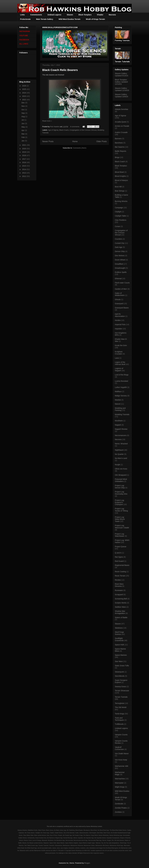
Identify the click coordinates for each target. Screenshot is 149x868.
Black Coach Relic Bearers (60, 70)
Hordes (118, 320)
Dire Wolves (120, 256)
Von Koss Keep (121, 760)
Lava (117, 358)
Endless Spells (121, 272)
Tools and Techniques (119, 719)
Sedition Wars (120, 607)
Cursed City (120, 243)
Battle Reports (121, 151)
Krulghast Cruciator (119, 353)
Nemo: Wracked (121, 444)
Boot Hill (118, 187)
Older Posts (102, 141)
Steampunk (119, 672)
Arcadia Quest (121, 122)
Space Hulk (119, 645)
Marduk (118, 400)
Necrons (112, 15)
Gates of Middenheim (120, 294)
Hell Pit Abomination (120, 315)
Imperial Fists (120, 324)
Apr (23, 130)
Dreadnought (120, 268)
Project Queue (121, 547)
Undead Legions (54, 15)
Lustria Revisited (121, 381)
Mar (23, 134)
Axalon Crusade (121, 132)
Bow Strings (120, 191)
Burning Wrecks (121, 201)
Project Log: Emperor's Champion (120, 502)
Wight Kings (120, 787)
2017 (24, 159)
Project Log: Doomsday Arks (121, 493)
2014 (24, 169)
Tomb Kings (120, 714)
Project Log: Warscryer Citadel (122, 527)
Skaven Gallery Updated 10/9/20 (121, 95)
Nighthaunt (119, 450)
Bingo (117, 157)
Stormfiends (120, 676)
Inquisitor (118, 329)
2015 (24, 166)
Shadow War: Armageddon (120, 612)
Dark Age (119, 247)
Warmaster (119, 783)
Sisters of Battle (121, 617)
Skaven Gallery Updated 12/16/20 (122, 89)
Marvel (118, 404)
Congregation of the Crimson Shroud (83, 130)
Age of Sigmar (53, 130)
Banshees (119, 143)
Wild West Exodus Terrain (69, 19)
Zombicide (119, 804)
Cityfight (118, 212)
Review (118, 580)
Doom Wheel (120, 260)
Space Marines (121, 655)
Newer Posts (48, 141)
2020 (24, 149)
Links (22, 15)
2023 (24, 96)
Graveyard (119, 304)
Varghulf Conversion (119, 748)
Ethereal (118, 279)
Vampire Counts (121, 735)
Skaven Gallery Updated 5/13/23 (121, 75)
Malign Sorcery (121, 396)
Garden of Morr (121, 289)
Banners (118, 139)
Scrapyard (119, 595)
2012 (24, 176)
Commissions (36, 15)
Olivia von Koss (121, 469)
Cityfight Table (120, 216)
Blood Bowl (119, 172)
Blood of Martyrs (121, 180)
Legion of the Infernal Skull (120, 363)
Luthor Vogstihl (121, 387)
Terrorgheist (120, 703)
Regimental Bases (122, 565)
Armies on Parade (122, 126)
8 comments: (75, 127)
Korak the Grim (121, 345)
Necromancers (121, 435)
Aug (23, 116)
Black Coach (64, 130)
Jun (23, 123)
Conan (117, 226)
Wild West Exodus (122, 791)
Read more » (47, 121)
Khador (100, 15)
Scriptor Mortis (121, 603)
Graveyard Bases (122, 308)
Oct (23, 110)
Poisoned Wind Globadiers (121, 480)
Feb (23, 137)
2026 (24, 86)
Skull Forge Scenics (119, 633)
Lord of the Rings (122, 375)
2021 (24, 145)
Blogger (87, 863)
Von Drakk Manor (122, 754)
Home (75, 141)
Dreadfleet (119, 264)
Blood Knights (120, 176)
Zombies (118, 812)
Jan (23, 141)
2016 (24, 162)
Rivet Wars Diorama (119, 585)
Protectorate (25, 19)
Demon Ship (120, 251)
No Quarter (119, 454)
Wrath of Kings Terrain (95, 19)
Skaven (70, 15)
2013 (24, 173)
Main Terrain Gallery (45, 19)
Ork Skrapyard (121, 475)
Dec (23, 103)
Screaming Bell (121, 599)
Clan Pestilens (121, 220)
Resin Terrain (120, 576)
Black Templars (85, 15)
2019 (24, 152)
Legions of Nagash (119, 369)
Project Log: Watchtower (120, 535)
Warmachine (120, 779)
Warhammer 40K (122, 766)
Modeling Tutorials (122, 414)
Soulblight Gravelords (119, 639)
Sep (23, 113)
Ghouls (118, 299)
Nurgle (117, 465)
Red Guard (119, 561)
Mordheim (119, 421)
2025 (24, 89)
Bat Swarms (120, 147)
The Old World (121, 707)
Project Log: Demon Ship (120, 487)
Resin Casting (120, 572)
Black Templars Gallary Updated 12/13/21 (121, 82)
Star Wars (119, 661)
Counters (118, 239)
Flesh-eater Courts (122, 283)
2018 (24, 155)
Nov (23, 106)
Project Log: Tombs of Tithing (121, 510)
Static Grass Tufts (122, 666)
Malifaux (118, 391)
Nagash (118, 425)
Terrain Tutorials (121, 697)
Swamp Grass (120, 687)
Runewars (119, 590)
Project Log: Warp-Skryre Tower (120, 519)
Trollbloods (119, 724)
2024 (24, 93)
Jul (23, 120)
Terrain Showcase (122, 691)
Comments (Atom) (80, 148)
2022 (24, 100)
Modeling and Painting (120, 409)
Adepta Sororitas (121, 109)
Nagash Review (121, 429)
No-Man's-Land (121, 458)
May (23, 127)
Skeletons (119, 628)
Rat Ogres (119, 557)
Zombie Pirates (121, 808)
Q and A (118, 553)
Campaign (119, 208)
